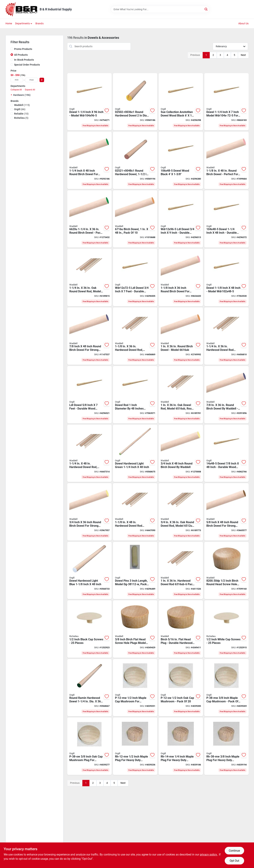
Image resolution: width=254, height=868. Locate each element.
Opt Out (234, 861)
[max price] (32, 80)
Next (243, 55)
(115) (22, 105)
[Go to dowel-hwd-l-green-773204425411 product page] (135, 453)
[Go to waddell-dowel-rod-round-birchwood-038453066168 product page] (181, 336)
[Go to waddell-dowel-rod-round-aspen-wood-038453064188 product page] (135, 512)
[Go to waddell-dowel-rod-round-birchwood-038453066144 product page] (226, 395)
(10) (21, 114)
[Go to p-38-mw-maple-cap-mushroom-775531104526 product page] (226, 688)
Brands (40, 23)
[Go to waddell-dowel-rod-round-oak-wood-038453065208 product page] (89, 278)
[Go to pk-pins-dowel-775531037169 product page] (135, 571)
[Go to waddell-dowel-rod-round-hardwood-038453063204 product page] (226, 336)
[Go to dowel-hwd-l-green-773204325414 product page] (89, 688)
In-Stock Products (24, 60)
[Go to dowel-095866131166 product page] (226, 219)
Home (9, 23)
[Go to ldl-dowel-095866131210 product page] (89, 395)
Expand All (30, 90)
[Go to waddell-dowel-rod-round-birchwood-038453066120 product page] (89, 512)
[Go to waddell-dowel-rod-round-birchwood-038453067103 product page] (226, 512)
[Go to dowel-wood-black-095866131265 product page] (181, 102)
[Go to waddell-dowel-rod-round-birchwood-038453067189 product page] (226, 160)
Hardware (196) (22, 95)
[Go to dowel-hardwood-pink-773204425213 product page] (135, 160)
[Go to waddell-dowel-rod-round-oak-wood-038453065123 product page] (181, 512)
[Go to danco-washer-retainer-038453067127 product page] (181, 453)
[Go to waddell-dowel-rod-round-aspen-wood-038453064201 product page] (89, 453)
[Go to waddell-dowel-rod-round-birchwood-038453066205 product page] (89, 219)
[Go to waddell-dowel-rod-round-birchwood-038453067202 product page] (89, 160)
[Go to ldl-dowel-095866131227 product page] (135, 278)
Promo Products (23, 49)
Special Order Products (27, 65)
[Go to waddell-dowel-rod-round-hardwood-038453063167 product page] (181, 571)
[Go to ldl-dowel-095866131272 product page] (181, 219)
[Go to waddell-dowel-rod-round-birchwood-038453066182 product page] (181, 278)
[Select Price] (42, 80)
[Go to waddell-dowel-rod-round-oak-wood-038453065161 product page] (181, 395)
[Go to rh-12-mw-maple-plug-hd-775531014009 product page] (135, 746)
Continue (234, 851)
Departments (22, 23)
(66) (20, 109)
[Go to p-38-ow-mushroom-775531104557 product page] (89, 746)
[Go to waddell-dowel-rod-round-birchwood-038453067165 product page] (135, 219)
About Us (244, 23)
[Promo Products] (12, 49)
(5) (21, 118)
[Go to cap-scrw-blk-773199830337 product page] (89, 629)
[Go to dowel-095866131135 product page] (226, 453)
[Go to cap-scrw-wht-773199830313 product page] (226, 629)
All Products (21, 55)
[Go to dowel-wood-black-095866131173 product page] (181, 160)
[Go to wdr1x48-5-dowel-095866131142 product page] (135, 395)
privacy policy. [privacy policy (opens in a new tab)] (209, 855)
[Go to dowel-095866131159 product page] (226, 278)
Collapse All (16, 90)
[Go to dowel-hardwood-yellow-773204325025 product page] (135, 102)
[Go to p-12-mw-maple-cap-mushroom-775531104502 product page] (135, 688)
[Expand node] (12, 95)
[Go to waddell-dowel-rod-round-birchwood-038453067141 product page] (89, 336)
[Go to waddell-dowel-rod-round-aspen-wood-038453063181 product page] (135, 336)
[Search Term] (160, 9)
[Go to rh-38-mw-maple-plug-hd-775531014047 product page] (226, 746)
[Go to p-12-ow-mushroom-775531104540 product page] (181, 688)
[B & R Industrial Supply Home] (21, 9)
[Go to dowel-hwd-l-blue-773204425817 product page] (89, 571)
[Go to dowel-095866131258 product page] (226, 102)
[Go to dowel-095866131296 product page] (89, 102)
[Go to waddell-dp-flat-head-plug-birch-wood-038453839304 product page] (135, 629)
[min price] (17, 80)
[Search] (206, 9)
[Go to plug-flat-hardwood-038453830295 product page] (181, 629)
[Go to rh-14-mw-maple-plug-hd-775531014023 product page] (181, 746)
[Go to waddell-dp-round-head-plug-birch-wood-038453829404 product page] (226, 571)
